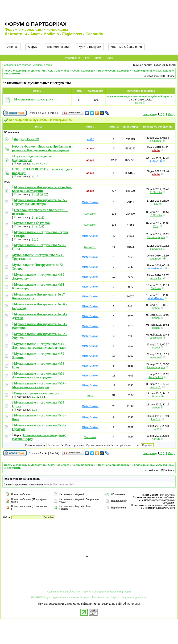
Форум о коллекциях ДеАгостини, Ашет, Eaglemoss (37, 71)
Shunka (156, 396)
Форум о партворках (36, 24)
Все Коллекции (58, 47)
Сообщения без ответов (17, 65)
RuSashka (156, 192)
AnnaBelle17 (156, 377)
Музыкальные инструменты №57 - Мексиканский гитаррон (39, 385)
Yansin (156, 439)
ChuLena (156, 288)
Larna (90, 395)
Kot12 (90, 139)
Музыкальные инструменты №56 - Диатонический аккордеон (39, 375)
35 (38, 194)
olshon (156, 308)
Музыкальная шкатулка (33, 99)
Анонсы (13, 47)
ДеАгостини (75, 592)
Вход (110, 58)
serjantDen (156, 259)
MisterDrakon (90, 202)
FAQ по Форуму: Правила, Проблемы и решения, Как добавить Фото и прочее (41, 148)
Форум (33, 47)
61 (41, 164)
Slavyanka (156, 249)
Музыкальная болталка (32, 223)
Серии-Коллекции (84, 71)
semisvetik (156, 338)
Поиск (99, 58)
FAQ (88, 58)
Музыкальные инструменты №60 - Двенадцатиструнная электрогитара (39, 346)
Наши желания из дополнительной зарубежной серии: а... (140, 97)
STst (156, 226)
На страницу (150, 114)
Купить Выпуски (90, 47)
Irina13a (156, 419)
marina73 (156, 387)
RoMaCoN (156, 161)
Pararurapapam (156, 237)
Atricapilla (156, 278)
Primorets (156, 141)
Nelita (138, 103)
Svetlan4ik (90, 214)
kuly (156, 204)
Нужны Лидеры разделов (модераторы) (32, 158)
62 (45, 164)
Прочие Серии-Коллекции (115, 71)
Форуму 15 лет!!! (27, 139)
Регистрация (73, 58)
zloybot (156, 348)
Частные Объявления (126, 47)
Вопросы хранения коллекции (37, 393)
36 (41, 194)
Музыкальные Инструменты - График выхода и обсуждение (42, 189)
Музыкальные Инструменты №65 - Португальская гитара (39, 202)
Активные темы (43, 65)
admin (90, 148)
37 (45, 194)
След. (172, 114)
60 (38, 164)
